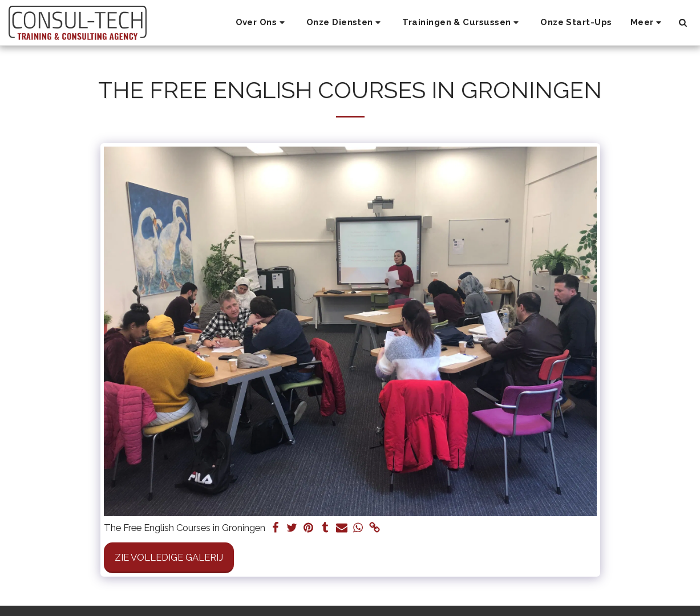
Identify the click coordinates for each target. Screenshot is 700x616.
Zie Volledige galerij (169, 557)
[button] (262, 23)
